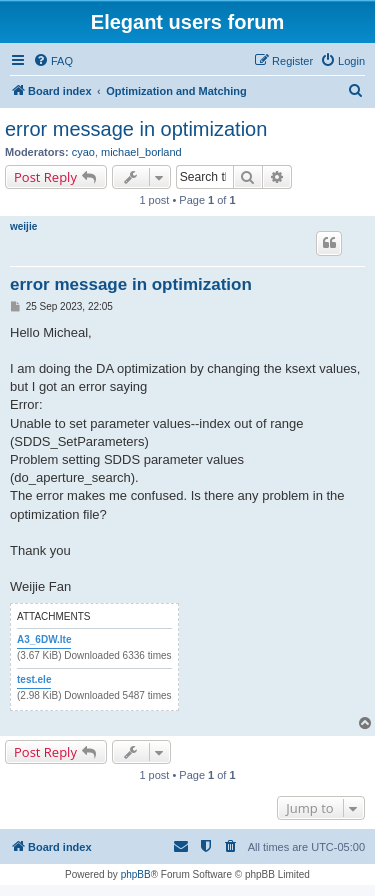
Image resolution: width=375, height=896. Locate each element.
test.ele (34, 679)
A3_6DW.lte (44, 639)
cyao (83, 152)
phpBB (136, 874)
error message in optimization (136, 129)
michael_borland (141, 152)
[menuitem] (53, 61)
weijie (23, 226)
